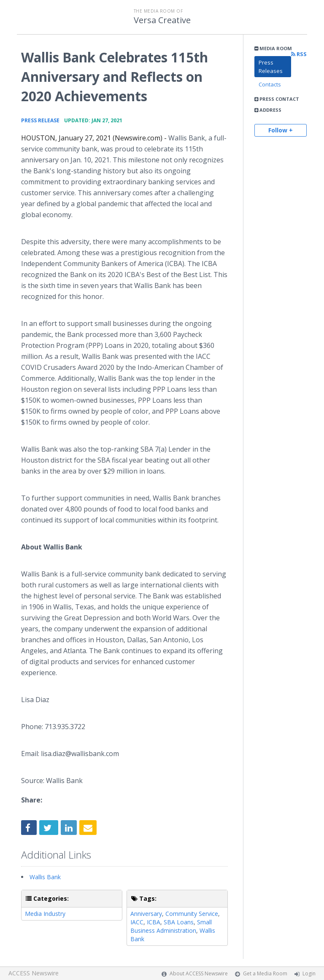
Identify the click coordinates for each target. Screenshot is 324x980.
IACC (137, 922)
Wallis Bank (45, 877)
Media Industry (45, 914)
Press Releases (271, 67)
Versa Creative (162, 20)
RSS (299, 54)
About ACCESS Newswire (199, 973)
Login (309, 973)
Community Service (192, 914)
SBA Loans (179, 922)
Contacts (270, 84)
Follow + (281, 130)
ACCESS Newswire (34, 973)
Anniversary (146, 914)
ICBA (154, 922)
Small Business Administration (171, 926)
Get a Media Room (265, 973)
